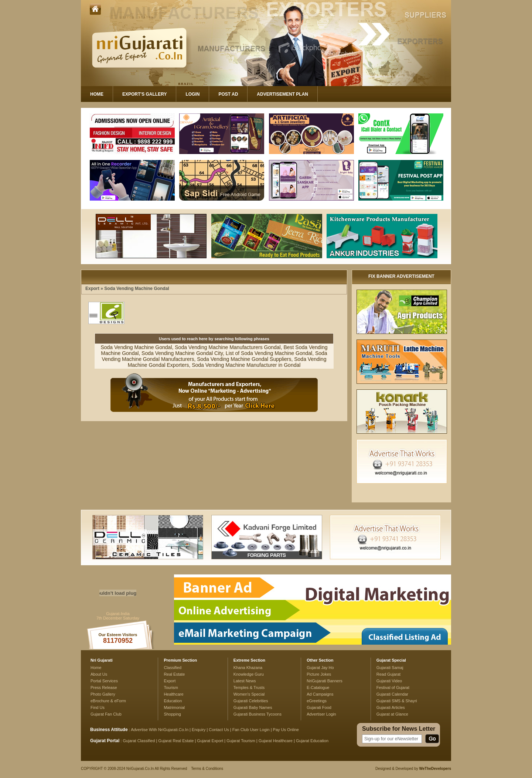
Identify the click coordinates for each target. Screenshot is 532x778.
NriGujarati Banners (325, 681)
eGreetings (317, 701)
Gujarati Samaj (390, 668)
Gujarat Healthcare (276, 741)
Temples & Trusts (249, 687)
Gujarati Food (319, 707)
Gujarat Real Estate (176, 741)
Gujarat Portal (105, 741)
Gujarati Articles (391, 707)
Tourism (171, 687)
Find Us (98, 707)
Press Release (104, 687)
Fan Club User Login (251, 730)
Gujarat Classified (139, 741)
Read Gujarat (388, 674)
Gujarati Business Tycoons (258, 714)
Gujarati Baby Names (253, 707)
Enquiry (199, 730)
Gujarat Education (312, 741)
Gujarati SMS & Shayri (397, 701)
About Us (99, 674)
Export (92, 289)
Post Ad (228, 94)
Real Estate (174, 674)
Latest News (245, 681)
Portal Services (104, 681)
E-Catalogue (318, 687)
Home (97, 94)
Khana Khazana (248, 668)
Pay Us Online (286, 730)
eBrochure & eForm (108, 701)
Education (173, 701)
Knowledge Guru (249, 674)
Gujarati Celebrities (251, 701)
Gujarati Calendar (392, 694)
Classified (173, 668)
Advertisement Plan (282, 94)
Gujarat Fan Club (106, 714)
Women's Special (249, 694)
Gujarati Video (389, 681)
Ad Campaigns (320, 694)
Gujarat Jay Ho (320, 668)
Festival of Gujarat (393, 687)
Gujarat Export (210, 741)
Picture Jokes (319, 674)
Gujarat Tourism (241, 741)
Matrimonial (174, 707)
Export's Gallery (144, 94)
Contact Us (219, 730)
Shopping (172, 714)
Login (192, 94)
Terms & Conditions (207, 769)
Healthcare (173, 694)
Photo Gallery (103, 694)
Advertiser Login (321, 714)
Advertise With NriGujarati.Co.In (160, 730)
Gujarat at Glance (392, 714)
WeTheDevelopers (435, 769)
